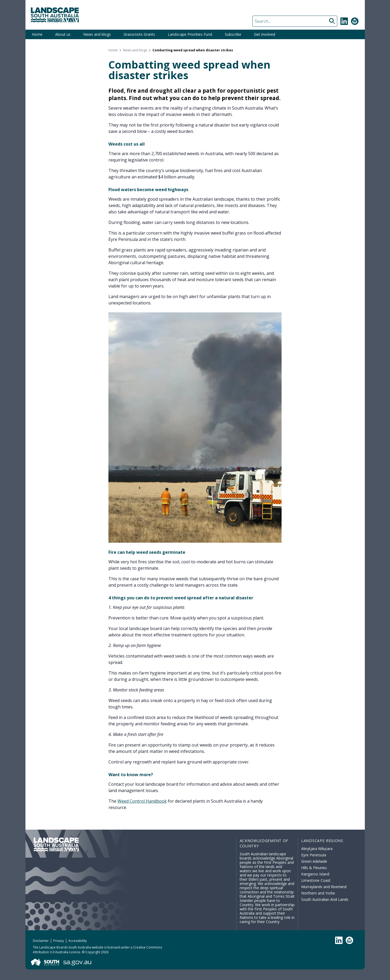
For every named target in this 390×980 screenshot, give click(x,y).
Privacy (59, 941)
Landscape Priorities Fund (190, 34)
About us (63, 34)
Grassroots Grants (139, 34)
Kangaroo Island (315, 874)
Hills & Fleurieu (314, 868)
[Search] (295, 21)
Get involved (265, 34)
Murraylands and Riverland (324, 887)
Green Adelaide (314, 861)
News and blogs (97, 34)
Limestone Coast (316, 880)
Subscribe (233, 34)
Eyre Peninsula (314, 855)
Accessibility (78, 941)
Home (37, 34)
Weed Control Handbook (142, 801)
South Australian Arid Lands (325, 899)
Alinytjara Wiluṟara (317, 849)
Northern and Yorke (318, 893)
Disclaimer (41, 941)
